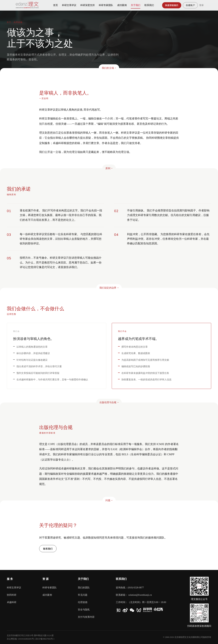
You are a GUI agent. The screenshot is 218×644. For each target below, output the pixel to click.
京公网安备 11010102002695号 (20, 639)
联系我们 (48, 549)
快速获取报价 (172, 5)
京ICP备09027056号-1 (45, 639)
